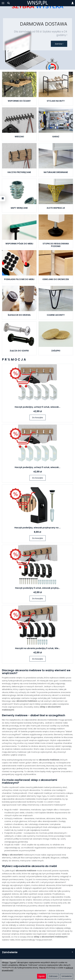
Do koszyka (38, 417)
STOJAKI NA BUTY (56, 101)
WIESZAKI (19, 137)
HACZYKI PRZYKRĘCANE (19, 172)
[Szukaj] (8, 3)
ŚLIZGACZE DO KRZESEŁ (19, 315)
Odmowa (53, 976)
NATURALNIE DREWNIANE (56, 172)
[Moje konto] (73, 3)
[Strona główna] (38, 3)
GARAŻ (56, 137)
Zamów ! (59, 44)
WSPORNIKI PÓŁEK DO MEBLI (19, 244)
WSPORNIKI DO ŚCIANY (19, 101)
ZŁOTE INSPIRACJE (56, 208)
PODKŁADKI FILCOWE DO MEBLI (19, 279)
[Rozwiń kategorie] (3, 3)
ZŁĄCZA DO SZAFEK (19, 351)
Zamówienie (38, 952)
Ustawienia (67, 976)
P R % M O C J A (14, 359)
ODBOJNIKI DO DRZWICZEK (56, 279)
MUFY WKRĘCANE (19, 208)
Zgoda (42, 976)
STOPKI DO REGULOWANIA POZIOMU (56, 245)
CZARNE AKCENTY (56, 315)
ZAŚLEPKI (56, 351)
